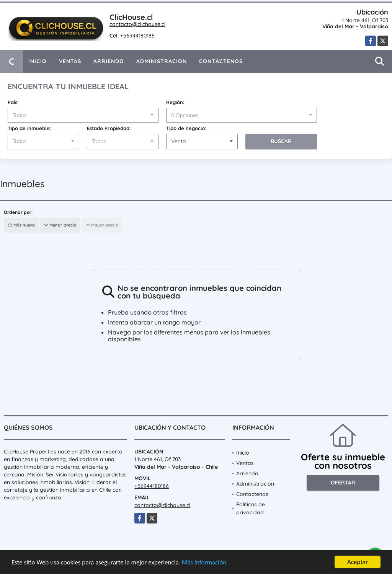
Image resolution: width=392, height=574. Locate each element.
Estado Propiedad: (109, 128)
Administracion (162, 61)
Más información (204, 562)
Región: (175, 102)
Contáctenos (221, 61)
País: (13, 102)
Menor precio (60, 225)
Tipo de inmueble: (29, 128)
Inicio (38, 61)
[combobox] (83, 116)
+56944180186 (137, 36)
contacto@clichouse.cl (137, 24)
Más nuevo (21, 225)
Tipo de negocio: (186, 128)
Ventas (70, 61)
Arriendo (109, 61)
